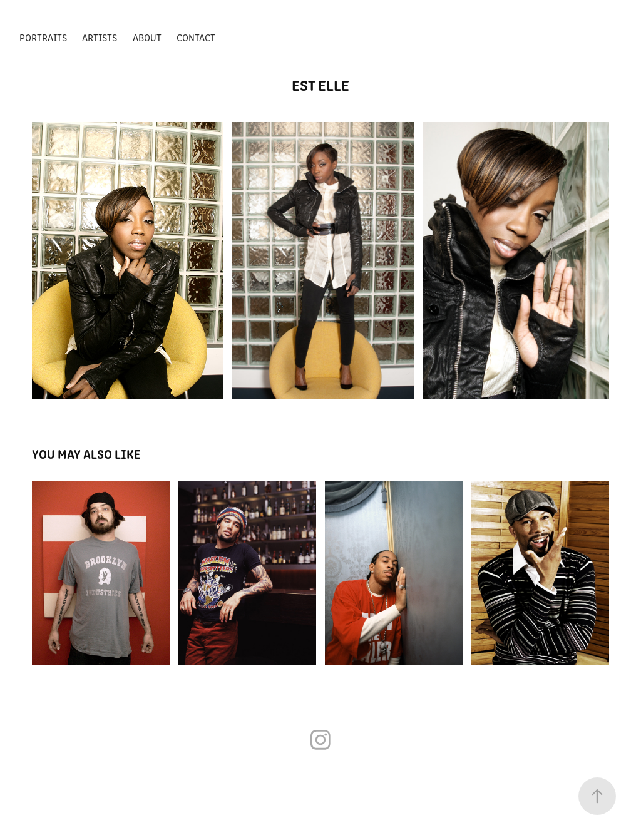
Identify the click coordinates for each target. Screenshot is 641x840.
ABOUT (147, 37)
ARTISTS (100, 37)
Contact (196, 37)
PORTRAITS (43, 37)
